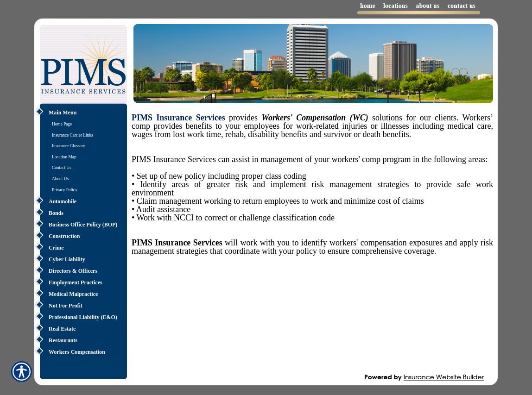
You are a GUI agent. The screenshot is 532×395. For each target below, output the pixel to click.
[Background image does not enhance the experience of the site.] (81, 113)
